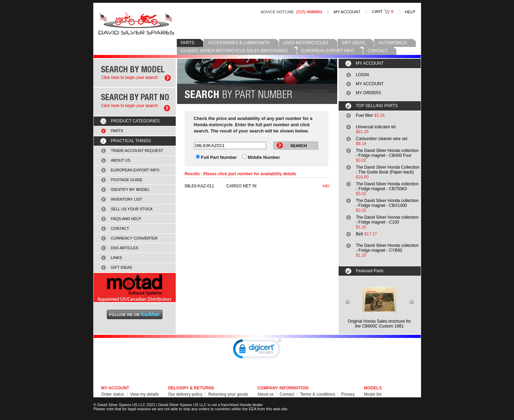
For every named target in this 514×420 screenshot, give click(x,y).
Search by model (135, 73)
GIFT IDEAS (353, 43)
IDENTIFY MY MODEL (131, 189)
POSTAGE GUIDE (127, 180)
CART (383, 11)
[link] (257, 350)
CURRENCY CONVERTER (134, 238)
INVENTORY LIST (127, 199)
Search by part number (135, 102)
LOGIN (362, 75)
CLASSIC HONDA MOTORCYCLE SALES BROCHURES (234, 51)
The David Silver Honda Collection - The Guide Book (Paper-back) (388, 170)
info (326, 186)
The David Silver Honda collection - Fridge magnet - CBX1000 (387, 203)
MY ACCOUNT (347, 12)
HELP (410, 12)
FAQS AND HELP (126, 219)
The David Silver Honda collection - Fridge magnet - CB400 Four (387, 153)
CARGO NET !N (221, 186)
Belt (360, 234)
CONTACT (377, 51)
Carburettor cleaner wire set (382, 139)
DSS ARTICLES (125, 248)
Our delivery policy (185, 394)
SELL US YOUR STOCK (132, 209)
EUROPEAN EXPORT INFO (328, 51)
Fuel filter (365, 115)
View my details (145, 394)
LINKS (117, 258)
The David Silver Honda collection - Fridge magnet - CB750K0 (387, 186)
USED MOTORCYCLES (306, 43)
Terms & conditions (318, 394)
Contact (287, 394)
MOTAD (135, 288)
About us (265, 394)
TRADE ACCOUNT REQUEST (137, 151)
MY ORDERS (369, 93)
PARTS (188, 43)
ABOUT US (121, 160)
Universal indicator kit (376, 127)
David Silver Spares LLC (136, 23)
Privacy (348, 394)
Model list (373, 394)
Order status (113, 394)
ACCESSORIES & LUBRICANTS (239, 43)
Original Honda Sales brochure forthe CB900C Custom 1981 (379, 324)
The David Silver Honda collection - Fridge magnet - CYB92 (387, 248)
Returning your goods (228, 394)
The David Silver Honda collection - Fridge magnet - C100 (387, 220)
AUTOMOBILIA (393, 43)
